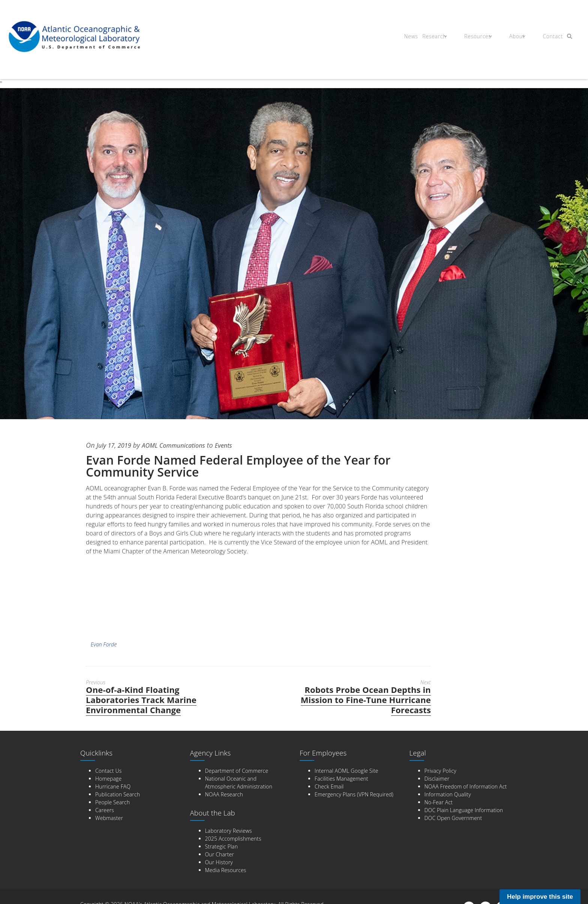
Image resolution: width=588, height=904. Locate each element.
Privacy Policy (440, 771)
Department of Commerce (237, 771)
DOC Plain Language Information (464, 810)
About (513, 37)
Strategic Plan (222, 846)
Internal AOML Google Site (346, 771)
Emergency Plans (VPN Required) (354, 794)
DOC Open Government (453, 818)
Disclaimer (437, 779)
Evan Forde (104, 644)
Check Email (329, 786)
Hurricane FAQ (113, 786)
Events (237, 445)
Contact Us (108, 771)
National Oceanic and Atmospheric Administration (239, 783)
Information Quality (448, 794)
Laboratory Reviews (229, 831)
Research (436, 37)
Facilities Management (341, 779)
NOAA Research (224, 794)
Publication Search (118, 794)
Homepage (108, 779)
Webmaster (109, 818)
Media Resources (226, 870)
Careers (105, 810)
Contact (546, 37)
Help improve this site (540, 897)
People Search (112, 802)
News (409, 37)
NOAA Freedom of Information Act (466, 786)
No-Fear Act (439, 802)
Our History (219, 862)
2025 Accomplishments (233, 839)
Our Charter (220, 854)
